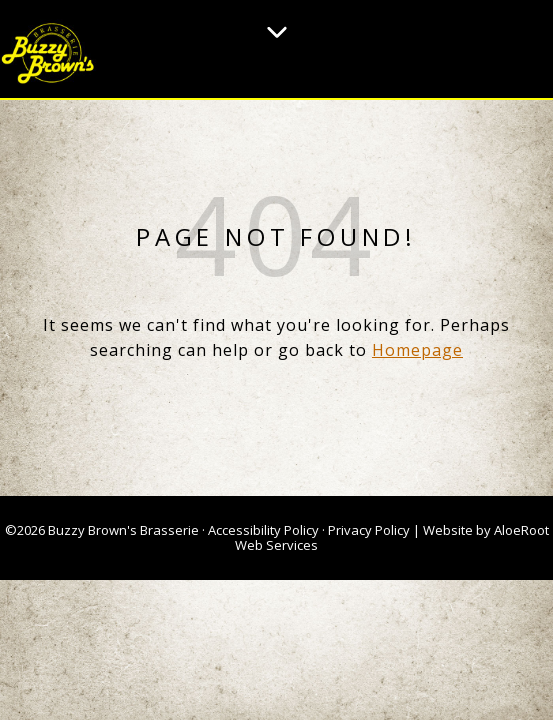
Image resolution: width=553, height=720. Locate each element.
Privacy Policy (369, 530)
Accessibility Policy (263, 530)
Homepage (417, 350)
